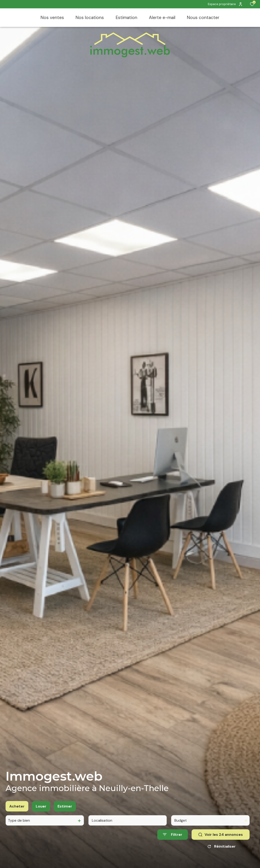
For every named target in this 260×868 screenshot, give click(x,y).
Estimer (65, 812)
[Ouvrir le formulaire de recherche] (173, 841)
